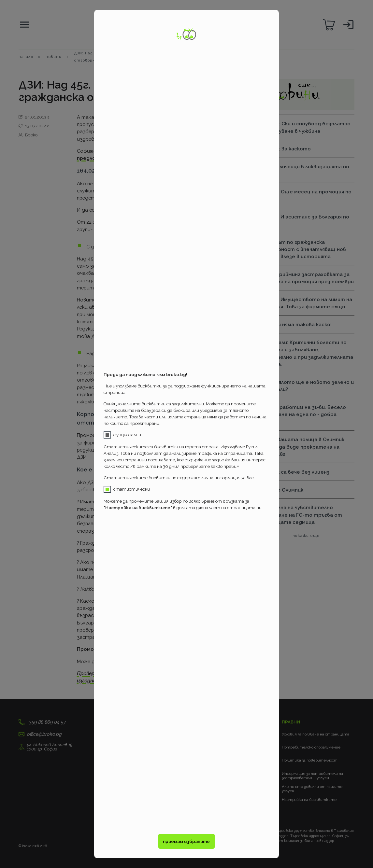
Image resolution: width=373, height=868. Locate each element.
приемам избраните (186, 841)
